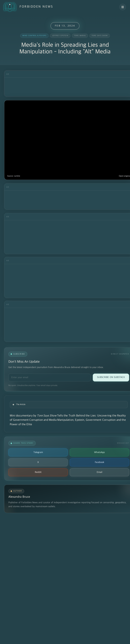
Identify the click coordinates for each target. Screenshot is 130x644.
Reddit (38, 472)
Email (99, 472)
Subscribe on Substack (111, 377)
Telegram (38, 452)
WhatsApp (99, 452)
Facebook (100, 462)
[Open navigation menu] (123, 7)
